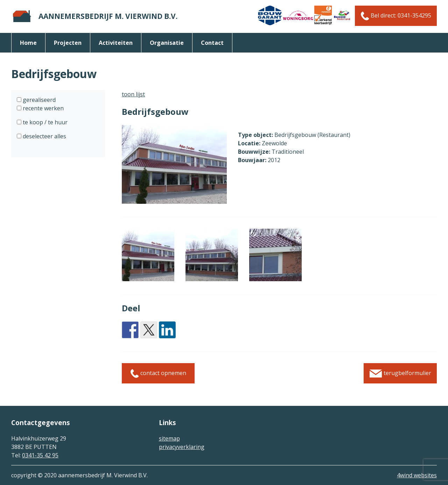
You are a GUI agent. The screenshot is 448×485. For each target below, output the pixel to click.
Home (28, 43)
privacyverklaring (182, 447)
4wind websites (417, 475)
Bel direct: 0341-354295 (396, 16)
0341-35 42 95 (40, 455)
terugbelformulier (400, 373)
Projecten (68, 43)
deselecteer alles (44, 136)
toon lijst (133, 94)
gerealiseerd (38, 100)
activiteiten (116, 43)
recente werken (43, 108)
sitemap (169, 438)
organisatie (167, 43)
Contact (212, 43)
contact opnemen (158, 373)
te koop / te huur (44, 122)
